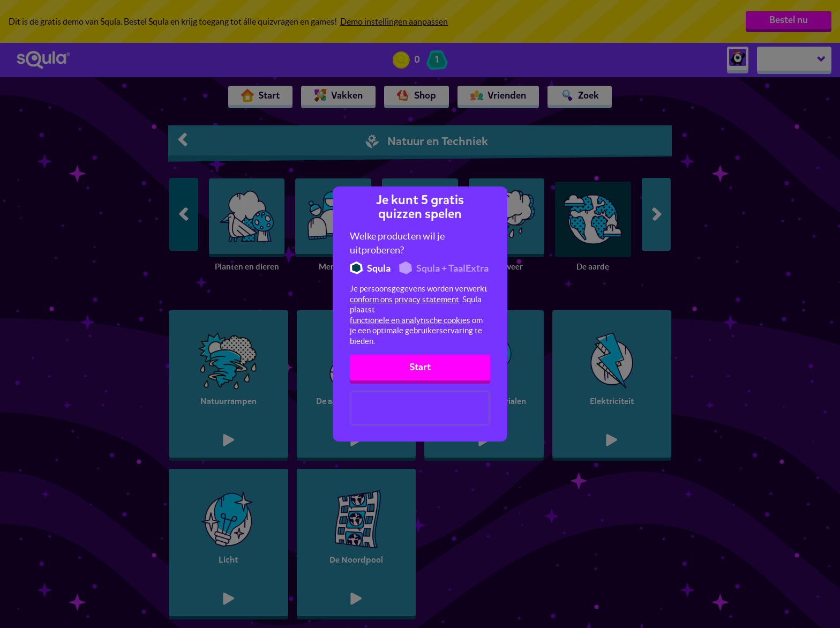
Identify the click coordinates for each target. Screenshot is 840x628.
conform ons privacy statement (404, 299)
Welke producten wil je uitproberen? (397, 243)
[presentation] (420, 408)
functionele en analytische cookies (410, 320)
